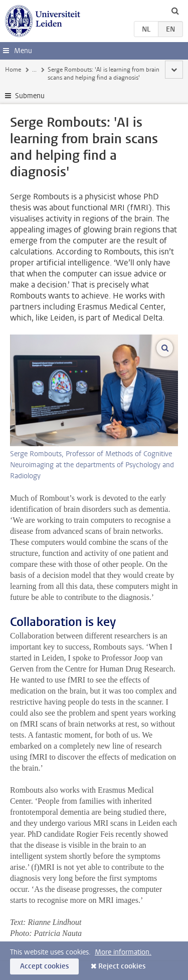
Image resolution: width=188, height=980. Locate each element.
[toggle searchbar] (175, 11)
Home (13, 70)
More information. (123, 952)
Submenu (30, 96)
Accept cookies (44, 966)
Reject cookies (122, 966)
